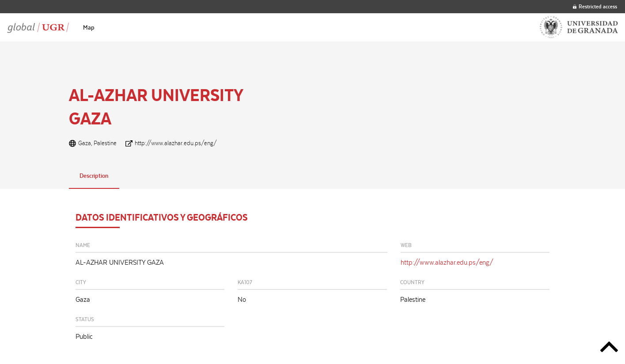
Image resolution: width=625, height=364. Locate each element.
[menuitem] (89, 27)
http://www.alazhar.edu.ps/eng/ (176, 143)
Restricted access (595, 6)
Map (89, 27)
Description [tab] (94, 176)
